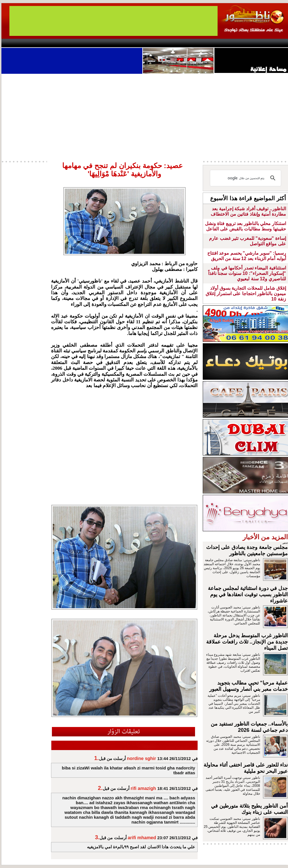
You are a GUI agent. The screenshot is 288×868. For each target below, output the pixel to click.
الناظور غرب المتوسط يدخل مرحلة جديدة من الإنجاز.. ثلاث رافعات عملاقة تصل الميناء (247, 642)
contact (18, 43)
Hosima (202, 43)
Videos (110, 43)
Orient (178, 43)
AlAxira (40, 43)
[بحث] (246, 178)
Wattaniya (156, 43)
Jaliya (134, 43)
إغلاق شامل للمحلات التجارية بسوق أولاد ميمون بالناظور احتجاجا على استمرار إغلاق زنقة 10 (246, 294)
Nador (252, 43)
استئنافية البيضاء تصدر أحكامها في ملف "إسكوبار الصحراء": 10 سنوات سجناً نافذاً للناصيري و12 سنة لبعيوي (247, 273)
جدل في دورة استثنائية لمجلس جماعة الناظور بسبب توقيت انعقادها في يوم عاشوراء (248, 595)
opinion (59, 43)
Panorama (81, 43)
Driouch (228, 43)
